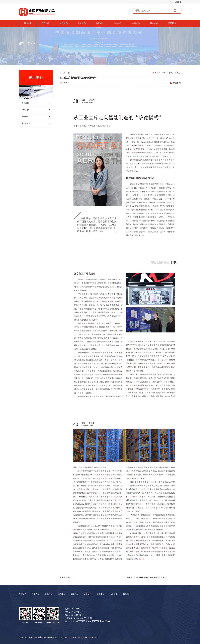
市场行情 (37, 103)
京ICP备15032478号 (69, 637)
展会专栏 (154, 23)
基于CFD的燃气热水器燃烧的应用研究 (146, 578)
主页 (164, 73)
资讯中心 (64, 23)
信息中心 (82, 23)
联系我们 (172, 23)
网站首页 (28, 23)
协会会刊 (118, 23)
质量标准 (100, 23)
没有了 (66, 578)
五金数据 (37, 110)
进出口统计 (37, 124)
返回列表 (177, 83)
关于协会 (46, 23)
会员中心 (136, 23)
